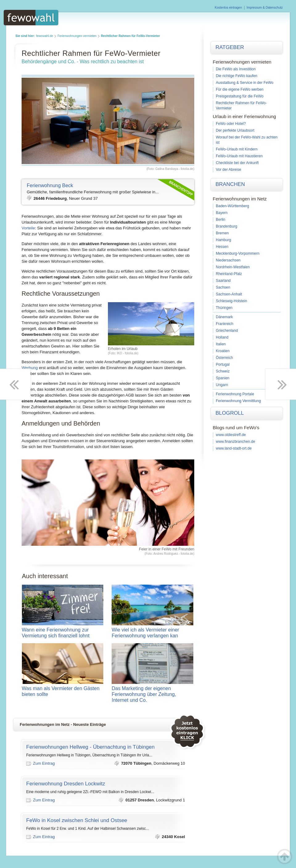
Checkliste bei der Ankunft (237, 163)
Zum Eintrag (44, 763)
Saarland (223, 281)
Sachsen (223, 287)
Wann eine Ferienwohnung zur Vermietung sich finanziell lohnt (63, 633)
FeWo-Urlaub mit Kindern (237, 149)
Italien (221, 344)
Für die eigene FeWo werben (240, 89)
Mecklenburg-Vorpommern (238, 253)
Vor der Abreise (228, 170)
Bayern (222, 213)
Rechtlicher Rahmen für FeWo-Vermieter (241, 106)
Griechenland (227, 331)
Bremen (222, 233)
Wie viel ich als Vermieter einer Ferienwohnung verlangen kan (152, 633)
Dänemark (224, 317)
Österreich (224, 358)
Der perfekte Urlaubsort (235, 130)
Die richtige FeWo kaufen (237, 76)
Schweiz (223, 371)
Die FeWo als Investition (236, 69)
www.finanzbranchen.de (235, 442)
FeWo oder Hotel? (231, 124)
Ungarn (222, 385)
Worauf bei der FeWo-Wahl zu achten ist (247, 140)
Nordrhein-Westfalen (233, 267)
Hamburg (223, 240)
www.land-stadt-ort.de (234, 448)
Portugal (223, 364)
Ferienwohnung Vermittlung (238, 401)
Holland (222, 337)
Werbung (30, 368)
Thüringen (224, 308)
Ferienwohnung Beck (50, 185)
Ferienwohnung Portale (235, 394)
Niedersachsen (228, 260)
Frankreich (225, 324)
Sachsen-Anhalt (229, 294)
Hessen (222, 247)
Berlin (221, 220)
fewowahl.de (45, 36)
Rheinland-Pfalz (229, 274)
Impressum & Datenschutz (265, 8)
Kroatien (223, 351)
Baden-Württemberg (232, 206)
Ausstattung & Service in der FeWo (245, 83)
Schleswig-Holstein (231, 301)
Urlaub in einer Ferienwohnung (244, 116)
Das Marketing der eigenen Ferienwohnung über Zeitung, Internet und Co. (152, 694)
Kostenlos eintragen (228, 8)
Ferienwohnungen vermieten (77, 36)
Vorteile (28, 228)
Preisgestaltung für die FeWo (240, 96)
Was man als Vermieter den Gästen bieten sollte (63, 691)
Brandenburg (226, 226)
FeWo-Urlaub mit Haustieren (239, 156)
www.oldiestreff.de (231, 435)
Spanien (223, 378)
